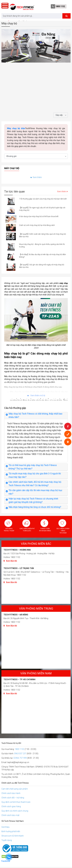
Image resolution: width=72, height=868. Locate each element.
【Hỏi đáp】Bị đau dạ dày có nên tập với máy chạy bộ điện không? (43, 256)
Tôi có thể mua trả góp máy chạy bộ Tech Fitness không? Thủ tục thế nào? (33, 467)
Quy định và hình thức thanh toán (16, 802)
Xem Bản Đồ (10, 561)
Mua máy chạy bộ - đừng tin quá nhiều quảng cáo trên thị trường (42, 245)
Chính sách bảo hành (11, 793)
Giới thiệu (5, 827)
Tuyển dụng (7, 840)
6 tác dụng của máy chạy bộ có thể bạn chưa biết (39, 216)
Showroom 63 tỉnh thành (13, 836)
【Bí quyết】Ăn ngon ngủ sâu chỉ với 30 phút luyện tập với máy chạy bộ (42, 209)
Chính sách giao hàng (11, 806)
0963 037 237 (20, 754)
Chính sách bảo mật (10, 815)
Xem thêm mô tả (36, 395)
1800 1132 (60, 6)
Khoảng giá (11, 156)
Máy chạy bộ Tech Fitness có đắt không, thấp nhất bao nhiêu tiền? (36, 415)
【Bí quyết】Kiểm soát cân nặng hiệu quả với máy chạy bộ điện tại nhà (43, 235)
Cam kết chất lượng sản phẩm (15, 789)
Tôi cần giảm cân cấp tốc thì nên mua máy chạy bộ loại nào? (35, 492)
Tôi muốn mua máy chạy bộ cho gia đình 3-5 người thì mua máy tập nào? (35, 475)
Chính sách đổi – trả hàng (13, 798)
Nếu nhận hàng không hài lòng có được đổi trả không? (35, 507)
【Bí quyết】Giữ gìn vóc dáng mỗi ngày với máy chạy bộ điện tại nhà (42, 266)
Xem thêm (36, 177)
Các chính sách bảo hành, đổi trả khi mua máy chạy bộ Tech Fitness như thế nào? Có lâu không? (35, 484)
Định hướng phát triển (11, 831)
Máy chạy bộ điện (16, 128)
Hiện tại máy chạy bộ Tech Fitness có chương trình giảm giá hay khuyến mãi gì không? (33, 500)
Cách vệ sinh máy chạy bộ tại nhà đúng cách (37, 225)
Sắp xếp (59, 115)
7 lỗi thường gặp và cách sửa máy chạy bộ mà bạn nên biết (43, 199)
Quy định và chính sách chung (15, 811)
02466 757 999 (20, 758)
